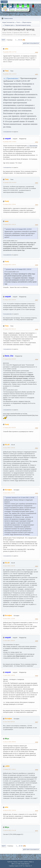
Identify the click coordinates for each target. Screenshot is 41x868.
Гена (7, 71)
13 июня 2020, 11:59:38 (9, 448)
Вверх (4, 846)
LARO (7, 766)
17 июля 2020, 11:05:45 (9, 675)
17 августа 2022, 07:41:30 (9, 830)
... (17, 40)
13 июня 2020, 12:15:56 (9, 493)
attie (6, 49)
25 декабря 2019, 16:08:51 (10, 142)
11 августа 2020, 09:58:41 (9, 742)
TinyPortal (10, 862)
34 (21, 40)
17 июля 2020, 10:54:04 (9, 641)
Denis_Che (9, 356)
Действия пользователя (31, 43)
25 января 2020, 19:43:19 (9, 300)
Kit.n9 (7, 445)
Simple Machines (25, 864)
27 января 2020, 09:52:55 (9, 428)
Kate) (7, 201)
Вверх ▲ (31, 862)
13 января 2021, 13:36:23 (9, 769)
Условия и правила (23, 862)
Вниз (3, 40)
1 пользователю (7, 132)
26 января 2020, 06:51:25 (9, 329)
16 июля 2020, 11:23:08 (9, 619)
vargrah (8, 139)
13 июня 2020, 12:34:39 (9, 566)
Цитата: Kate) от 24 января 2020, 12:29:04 (19, 229)
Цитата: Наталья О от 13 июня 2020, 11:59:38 (20, 498)
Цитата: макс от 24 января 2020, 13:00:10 (19, 269)
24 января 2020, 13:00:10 (9, 224)
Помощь (15, 862)
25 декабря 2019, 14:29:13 (10, 74)
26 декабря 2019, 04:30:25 (10, 182)
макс (7, 221)
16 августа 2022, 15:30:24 (9, 810)
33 (19, 40)
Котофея (8, 490)
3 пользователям (7, 314)
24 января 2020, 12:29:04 (9, 204)
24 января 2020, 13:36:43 (9, 265)
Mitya (7, 739)
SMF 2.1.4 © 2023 (16, 864)
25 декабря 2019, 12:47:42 (10, 52)
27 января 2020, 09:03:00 (9, 359)
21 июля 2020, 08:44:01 (9, 722)
